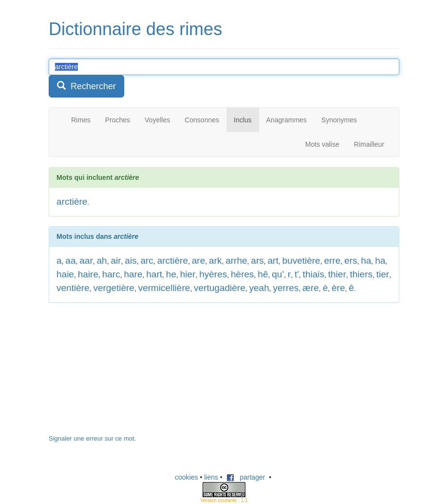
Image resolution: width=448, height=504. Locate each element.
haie (65, 274)
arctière (72, 202)
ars (257, 261)
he (171, 274)
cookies (186, 477)
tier (383, 274)
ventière (73, 288)
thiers (361, 274)
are (198, 261)
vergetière (114, 288)
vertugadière (220, 288)
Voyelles (157, 120)
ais (131, 261)
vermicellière (164, 288)
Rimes (81, 120)
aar (86, 261)
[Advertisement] (122, 373)
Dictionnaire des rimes (135, 29)
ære (311, 288)
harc (111, 274)
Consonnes (202, 120)
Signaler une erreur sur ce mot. (92, 438)
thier (337, 274)
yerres (286, 288)
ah (102, 261)
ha (366, 261)
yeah (259, 288)
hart (154, 274)
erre (332, 261)
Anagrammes (287, 120)
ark (215, 261)
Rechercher (86, 86)
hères (243, 274)
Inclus (243, 120)
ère (338, 288)
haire (88, 274)
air (116, 261)
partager (246, 477)
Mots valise (322, 144)
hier (188, 274)
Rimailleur (369, 144)
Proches (118, 120)
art (273, 261)
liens (211, 477)
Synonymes (339, 120)
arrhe (236, 261)
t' (297, 274)
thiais (314, 274)
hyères (213, 274)
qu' (278, 274)
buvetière (301, 261)
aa (70, 261)
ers (351, 261)
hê (263, 274)
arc (147, 261)
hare (133, 274)
